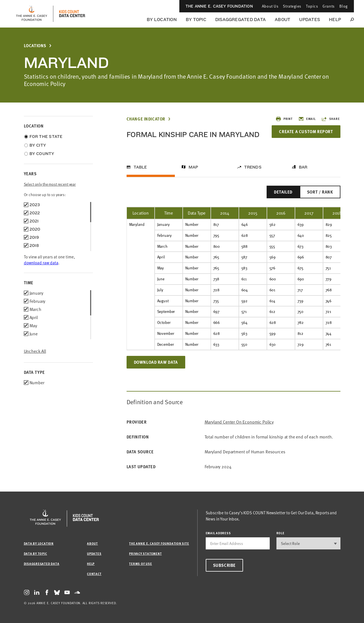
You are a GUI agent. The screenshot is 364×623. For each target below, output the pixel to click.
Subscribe (224, 565)
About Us (270, 6)
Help (335, 20)
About (282, 20)
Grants (328, 6)
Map (194, 167)
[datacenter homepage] (72, 14)
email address (218, 533)
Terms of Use (140, 564)
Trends (253, 167)
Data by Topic (36, 553)
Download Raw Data (156, 362)
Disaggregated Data (241, 20)
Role (281, 533)
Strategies (292, 6)
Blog (344, 6)
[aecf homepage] (32, 14)
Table (140, 167)
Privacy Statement (145, 553)
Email (307, 119)
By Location (162, 20)
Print (284, 119)
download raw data (41, 263)
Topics (312, 6)
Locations (35, 46)
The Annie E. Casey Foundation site (159, 543)
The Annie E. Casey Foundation (219, 6)
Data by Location (39, 543)
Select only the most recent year (50, 184)
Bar (303, 167)
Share (331, 119)
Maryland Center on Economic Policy (239, 422)
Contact (94, 574)
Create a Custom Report (306, 131)
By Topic (196, 20)
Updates (310, 20)
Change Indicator (146, 119)
